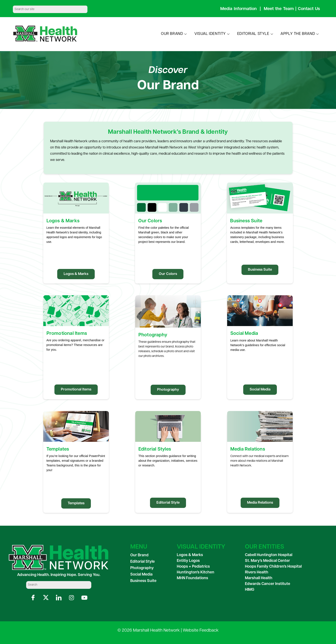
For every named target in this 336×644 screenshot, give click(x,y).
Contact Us (309, 9)
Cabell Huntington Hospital (269, 555)
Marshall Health (259, 578)
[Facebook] (33, 598)
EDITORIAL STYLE (256, 34)
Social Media (141, 575)
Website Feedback (201, 631)
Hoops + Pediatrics (193, 567)
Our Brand (139, 555)
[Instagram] (71, 598)
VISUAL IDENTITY (213, 34)
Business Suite (143, 581)
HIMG (250, 590)
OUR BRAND (174, 34)
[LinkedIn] (59, 598)
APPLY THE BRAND (300, 34)
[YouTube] (84, 598)
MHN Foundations (192, 578)
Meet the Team (279, 9)
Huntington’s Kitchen (196, 572)
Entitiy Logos (188, 561)
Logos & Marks (190, 555)
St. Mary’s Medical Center (267, 561)
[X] (46, 598)
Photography (142, 568)
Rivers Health (257, 572)
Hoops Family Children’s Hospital (273, 567)
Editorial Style (142, 562)
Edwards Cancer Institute (268, 584)
